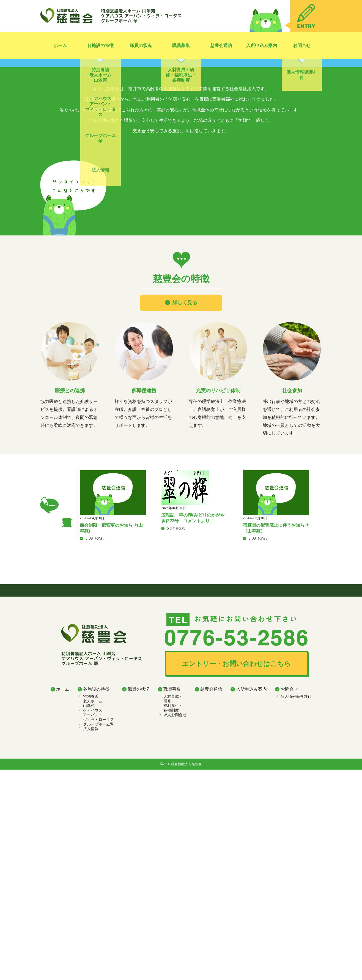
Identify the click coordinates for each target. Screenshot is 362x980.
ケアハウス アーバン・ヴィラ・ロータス (98, 925)
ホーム (60, 46)
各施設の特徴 (100, 46)
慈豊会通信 (221, 46)
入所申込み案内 (262, 46)
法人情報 (91, 939)
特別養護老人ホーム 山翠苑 (93, 911)
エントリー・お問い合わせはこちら (236, 874)
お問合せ (302, 46)
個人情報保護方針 (296, 907)
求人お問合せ (175, 925)
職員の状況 (141, 46)
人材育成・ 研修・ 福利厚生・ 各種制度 (173, 913)
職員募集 (181, 46)
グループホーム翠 (98, 934)
